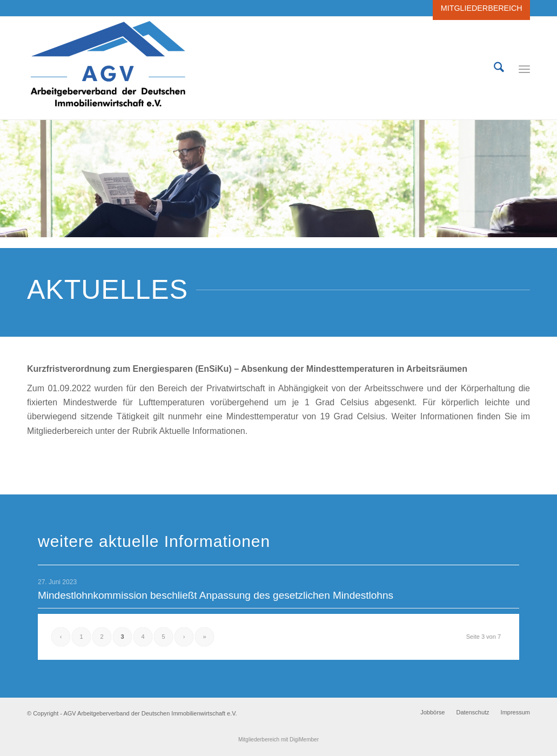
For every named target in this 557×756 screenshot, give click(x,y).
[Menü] (524, 68)
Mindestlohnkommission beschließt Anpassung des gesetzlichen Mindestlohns (216, 595)
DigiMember (304, 740)
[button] (24, 732)
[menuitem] (479, 8)
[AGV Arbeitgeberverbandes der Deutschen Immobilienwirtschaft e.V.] (108, 68)
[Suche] (499, 68)
